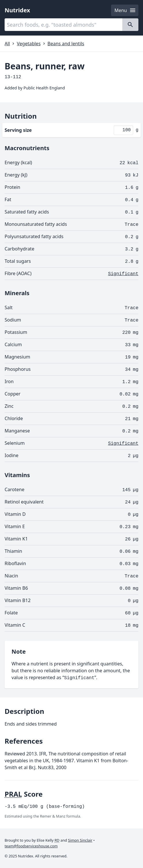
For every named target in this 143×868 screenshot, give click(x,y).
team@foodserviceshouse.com (31, 846)
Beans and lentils (66, 44)
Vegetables (29, 44)
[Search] (130, 25)
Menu (125, 10)
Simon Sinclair (80, 840)
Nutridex (17, 10)
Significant (123, 274)
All (7, 44)
